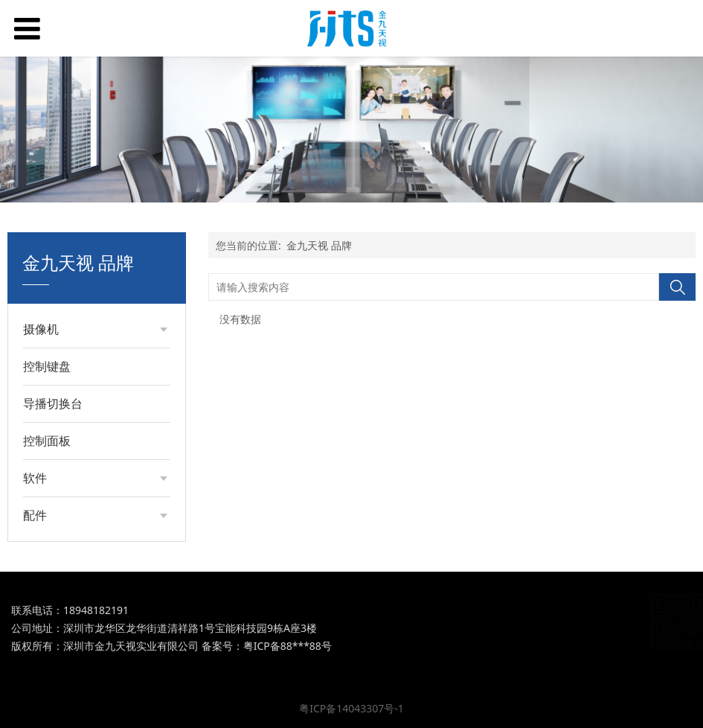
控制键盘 (47, 366)
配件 (35, 515)
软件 (35, 478)
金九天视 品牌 (319, 245)
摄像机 (41, 329)
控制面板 (47, 441)
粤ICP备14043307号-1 (351, 708)
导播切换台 (53, 403)
